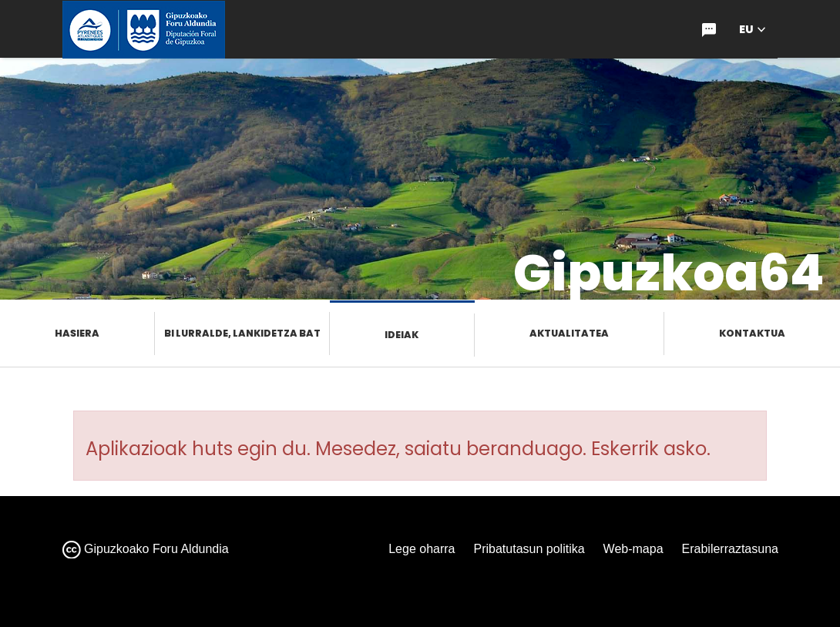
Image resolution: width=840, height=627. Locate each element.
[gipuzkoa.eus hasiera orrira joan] (144, 30)
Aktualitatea (569, 333)
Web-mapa (633, 549)
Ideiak (402, 335)
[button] (753, 30)
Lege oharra (422, 549)
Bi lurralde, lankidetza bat (242, 333)
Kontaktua (752, 333)
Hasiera (77, 333)
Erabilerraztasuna (730, 549)
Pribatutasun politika (529, 549)
